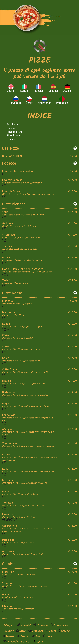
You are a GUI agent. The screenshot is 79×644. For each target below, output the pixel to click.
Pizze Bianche (15, 132)
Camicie (11, 139)
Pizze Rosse (13, 135)
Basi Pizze (12, 124)
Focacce (11, 128)
